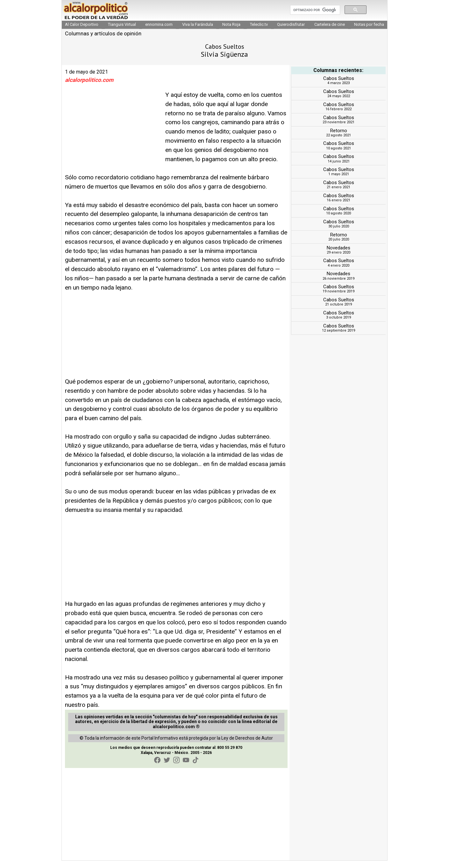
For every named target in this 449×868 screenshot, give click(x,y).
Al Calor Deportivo (82, 32)
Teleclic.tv (259, 32)
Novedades (339, 255)
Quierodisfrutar (291, 32)
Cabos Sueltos (339, 86)
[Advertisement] (113, 138)
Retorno (339, 138)
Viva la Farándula (198, 32)
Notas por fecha (369, 32)
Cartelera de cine (330, 32)
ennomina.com (159, 32)
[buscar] (314, 14)
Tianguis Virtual (122, 32)
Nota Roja (231, 32)
